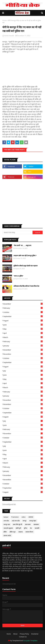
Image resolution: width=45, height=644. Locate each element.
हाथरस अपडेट (7, 536)
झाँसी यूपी (18, 528)
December (23, 304)
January (23, 346)
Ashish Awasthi (9, 36)
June (23, 325)
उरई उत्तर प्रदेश (16, 521)
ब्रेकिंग (5, 532)
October (23, 312)
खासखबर (36, 524)
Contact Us (23, 637)
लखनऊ (21, 532)
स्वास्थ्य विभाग (29, 532)
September (23, 316)
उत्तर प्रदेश (6, 521)
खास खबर (28, 524)
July (23, 371)
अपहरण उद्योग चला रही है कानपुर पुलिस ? (25, 256)
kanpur (6, 517)
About (15, 634)
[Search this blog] (17, 232)
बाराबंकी (37, 528)
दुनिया (26, 528)
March (23, 337)
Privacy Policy (24, 634)
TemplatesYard (18, 641)
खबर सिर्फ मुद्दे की (18, 524)
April (23, 333)
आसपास (31, 517)
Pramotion (15, 517)
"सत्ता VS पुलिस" (18, 276)
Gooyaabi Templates (30, 641)
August (23, 321)
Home (4, 20)
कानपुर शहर (7, 524)
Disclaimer (35, 634)
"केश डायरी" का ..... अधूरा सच (22, 245)
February (23, 308)
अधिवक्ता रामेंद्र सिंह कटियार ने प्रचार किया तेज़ (26, 286)
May (23, 329)
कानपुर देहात (33, 521)
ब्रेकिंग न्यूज (13, 532)
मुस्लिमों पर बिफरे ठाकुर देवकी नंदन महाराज (25, 266)
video (24, 517)
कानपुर (25, 521)
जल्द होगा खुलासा (8, 528)
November (23, 354)
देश (31, 528)
